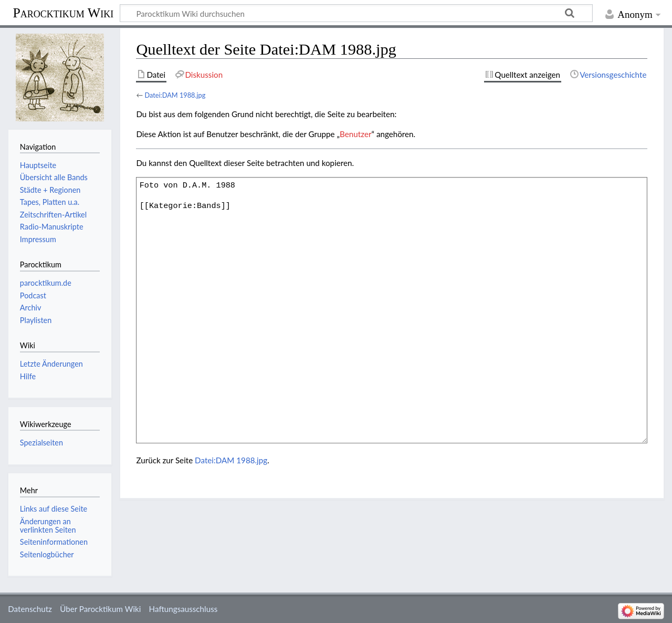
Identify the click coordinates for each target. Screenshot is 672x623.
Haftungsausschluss (183, 609)
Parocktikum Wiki (63, 12)
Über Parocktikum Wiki (100, 609)
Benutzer (355, 134)
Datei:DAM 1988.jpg (175, 95)
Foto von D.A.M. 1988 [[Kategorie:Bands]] (392, 310)
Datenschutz (30, 609)
